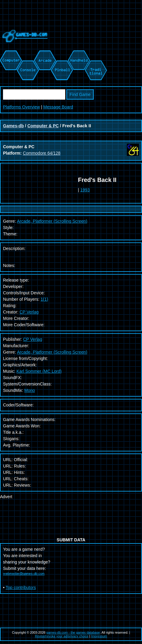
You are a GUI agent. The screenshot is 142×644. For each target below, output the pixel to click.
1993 (85, 190)
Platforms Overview (21, 107)
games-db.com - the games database (73, 632)
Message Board (58, 107)
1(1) (44, 299)
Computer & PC (43, 126)
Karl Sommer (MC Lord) (39, 371)
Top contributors (21, 587)
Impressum (99, 636)
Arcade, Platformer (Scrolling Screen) (52, 352)
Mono (30, 390)
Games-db (13, 126)
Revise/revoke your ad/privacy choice (62, 636)
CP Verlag (29, 312)
